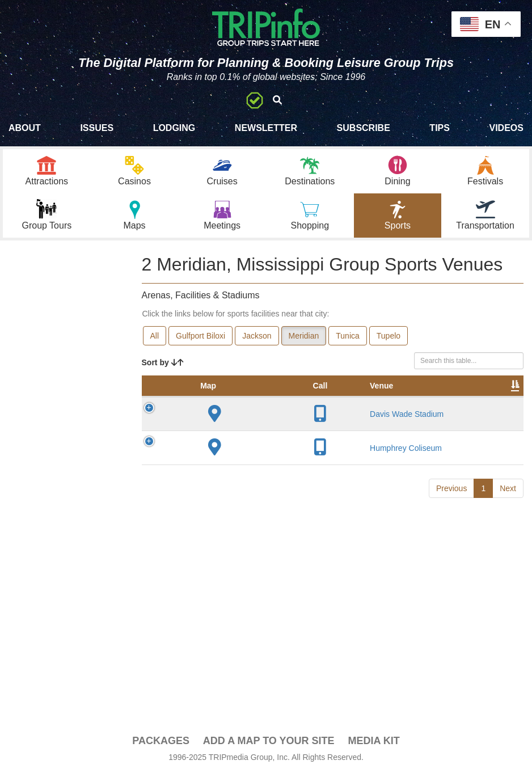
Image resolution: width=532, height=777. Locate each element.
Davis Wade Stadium (231, 439)
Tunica (348, 339)
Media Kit (373, 744)
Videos (506, 128)
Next (508, 556)
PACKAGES (161, 744)
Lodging (174, 128)
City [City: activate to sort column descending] (274, 400)
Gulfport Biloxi (200, 339)
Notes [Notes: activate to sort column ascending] (428, 400)
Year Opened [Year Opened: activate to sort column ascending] (323, 394)
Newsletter (266, 128)
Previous (451, 556)
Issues (97, 128)
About (25, 128)
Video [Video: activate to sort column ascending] (496, 400)
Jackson (257, 339)
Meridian (304, 339)
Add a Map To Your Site (269, 744)
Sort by (163, 365)
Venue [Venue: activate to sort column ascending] (228, 400)
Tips (440, 128)
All (155, 339)
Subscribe (364, 128)
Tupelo (389, 339)
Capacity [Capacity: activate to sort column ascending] (378, 400)
